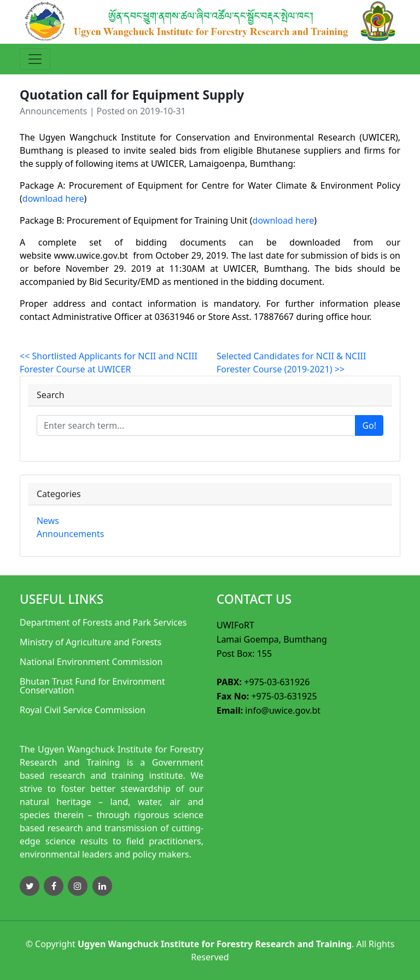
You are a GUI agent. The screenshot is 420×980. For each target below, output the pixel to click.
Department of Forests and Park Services (103, 622)
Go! (369, 425)
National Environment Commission (91, 662)
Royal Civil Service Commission (83, 710)
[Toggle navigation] (35, 59)
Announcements (70, 534)
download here (53, 199)
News (48, 521)
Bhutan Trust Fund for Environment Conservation (92, 686)
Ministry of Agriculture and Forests (91, 642)
